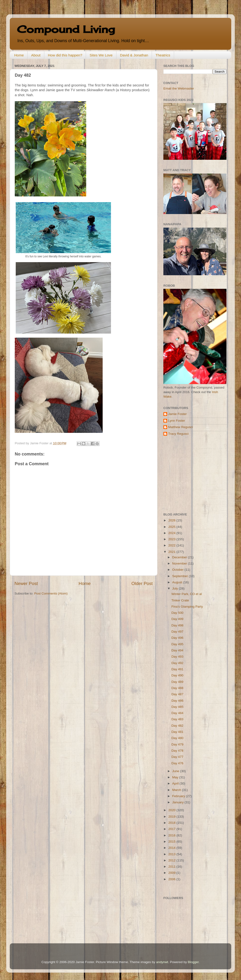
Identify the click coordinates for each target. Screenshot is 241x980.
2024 (172, 533)
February (179, 796)
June (176, 771)
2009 (172, 873)
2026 (172, 520)
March (177, 790)
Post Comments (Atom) (51, 593)
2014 (172, 848)
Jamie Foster (177, 414)
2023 (172, 539)
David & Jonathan (134, 55)
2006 (172, 879)
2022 (172, 545)
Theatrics (163, 55)
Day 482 (177, 726)
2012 (172, 860)
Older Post (142, 583)
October (178, 570)
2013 (172, 854)
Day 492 (177, 663)
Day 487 (177, 694)
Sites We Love (101, 55)
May (176, 777)
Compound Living (66, 29)
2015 (172, 842)
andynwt (162, 962)
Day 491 (177, 669)
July (176, 588)
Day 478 (177, 751)
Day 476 (177, 763)
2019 (172, 817)
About (36, 55)
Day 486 (177, 701)
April (176, 783)
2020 (172, 810)
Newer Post (26, 583)
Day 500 (177, 613)
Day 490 (177, 675)
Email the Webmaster (179, 88)
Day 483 (177, 719)
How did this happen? (65, 55)
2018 (172, 823)
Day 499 (177, 619)
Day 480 (177, 738)
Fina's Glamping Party (187, 607)
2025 (172, 527)
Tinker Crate (180, 600)
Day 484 (177, 713)
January (178, 802)
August (178, 582)
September (181, 576)
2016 (172, 835)
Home (19, 55)
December (180, 557)
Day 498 (177, 625)
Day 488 (177, 688)
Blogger (193, 962)
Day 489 (177, 682)
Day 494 (177, 650)
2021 (172, 552)
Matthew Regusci (181, 427)
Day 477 (177, 757)
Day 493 (177, 657)
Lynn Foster (177, 421)
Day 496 (177, 638)
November (180, 563)
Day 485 (177, 707)
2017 (172, 829)
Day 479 (177, 744)
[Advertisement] (193, 474)
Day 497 (177, 632)
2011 (172, 867)
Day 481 (177, 732)
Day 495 (177, 644)
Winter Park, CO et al (187, 594)
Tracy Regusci (178, 434)
